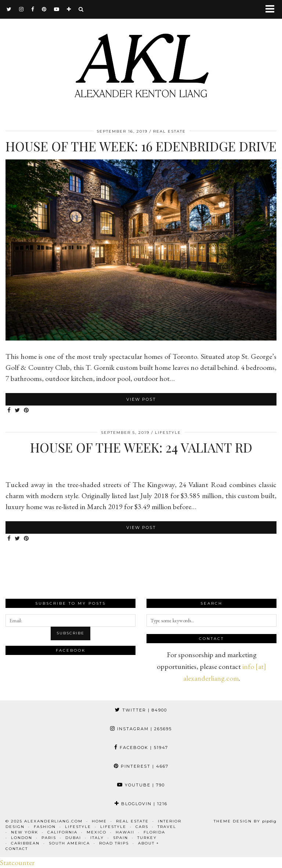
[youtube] (57, 9)
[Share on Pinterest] (26, 410)
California (62, 832)
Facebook (141, 748)
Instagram (141, 729)
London (22, 838)
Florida (154, 832)
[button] (272, 9)
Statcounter (17, 862)
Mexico (97, 832)
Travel (167, 827)
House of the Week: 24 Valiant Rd (141, 447)
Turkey (147, 838)
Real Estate (169, 131)
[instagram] (21, 9)
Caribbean (25, 843)
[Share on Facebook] (9, 410)
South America (69, 843)
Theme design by (245, 821)
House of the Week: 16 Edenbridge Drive (141, 146)
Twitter (141, 710)
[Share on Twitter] (17, 410)
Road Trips (114, 843)
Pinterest (141, 766)
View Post (141, 399)
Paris (49, 838)
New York (25, 832)
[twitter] (9, 9)
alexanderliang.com (53, 821)
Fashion (45, 827)
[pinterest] (44, 9)
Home (99, 821)
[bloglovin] (69, 9)
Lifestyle (168, 433)
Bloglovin (141, 804)
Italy (97, 838)
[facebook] (33, 9)
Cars (142, 827)
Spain (121, 838)
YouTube (141, 785)
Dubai (73, 838)
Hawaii (125, 832)
